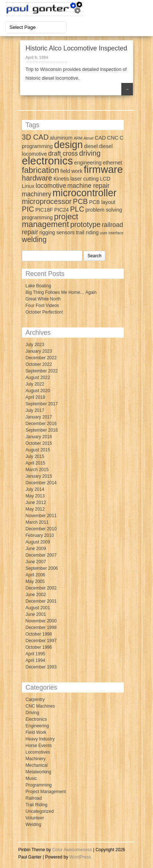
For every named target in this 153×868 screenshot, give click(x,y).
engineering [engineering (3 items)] (88, 163)
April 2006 (35, 575)
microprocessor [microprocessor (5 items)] (47, 201)
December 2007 (41, 555)
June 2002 (36, 595)
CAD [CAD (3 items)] (100, 138)
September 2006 (42, 568)
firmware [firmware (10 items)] (103, 169)
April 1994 (35, 660)
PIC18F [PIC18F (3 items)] (44, 210)
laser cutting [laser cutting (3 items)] (85, 179)
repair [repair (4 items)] (30, 232)
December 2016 (41, 424)
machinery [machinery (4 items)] (37, 194)
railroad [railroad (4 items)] (112, 225)
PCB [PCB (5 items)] (80, 201)
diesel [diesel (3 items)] (91, 146)
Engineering (37, 726)
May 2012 (35, 509)
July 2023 (35, 345)
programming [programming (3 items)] (37, 217)
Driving (32, 713)
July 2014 (35, 489)
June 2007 (36, 562)
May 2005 (35, 581)
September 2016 (42, 430)
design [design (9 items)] (68, 145)
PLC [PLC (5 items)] (77, 209)
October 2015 (39, 443)
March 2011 (37, 522)
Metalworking (38, 772)
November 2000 (41, 621)
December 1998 (41, 628)
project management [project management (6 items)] (50, 220)
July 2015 (35, 456)
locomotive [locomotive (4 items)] (51, 186)
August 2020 (38, 391)
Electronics (36, 719)
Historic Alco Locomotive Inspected (76, 48)
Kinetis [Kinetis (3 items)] (61, 179)
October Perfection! (44, 312)
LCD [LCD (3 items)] (105, 179)
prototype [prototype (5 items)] (85, 224)
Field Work (36, 732)
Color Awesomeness (72, 850)
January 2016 (39, 437)
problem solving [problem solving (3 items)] (104, 210)
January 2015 (39, 476)
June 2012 (36, 503)
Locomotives (38, 752)
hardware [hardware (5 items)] (37, 178)
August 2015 (38, 450)
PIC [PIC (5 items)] (28, 209)
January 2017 (39, 417)
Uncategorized (40, 811)
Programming (39, 785)
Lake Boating (38, 286)
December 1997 (41, 641)
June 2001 (36, 614)
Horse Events (39, 746)
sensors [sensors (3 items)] (66, 232)
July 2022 (35, 384)
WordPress (80, 857)
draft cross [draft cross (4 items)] (63, 153)
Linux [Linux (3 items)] (28, 186)
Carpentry (35, 700)
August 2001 (38, 608)
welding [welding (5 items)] (34, 239)
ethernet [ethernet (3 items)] (112, 163)
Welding (33, 825)
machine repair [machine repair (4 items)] (89, 186)
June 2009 (36, 549)
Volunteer (35, 818)
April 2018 (35, 397)
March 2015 (37, 470)
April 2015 (35, 463)
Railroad (34, 798)
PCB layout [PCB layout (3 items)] (102, 202)
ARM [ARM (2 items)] (78, 138)
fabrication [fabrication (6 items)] (40, 170)
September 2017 (42, 404)
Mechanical (37, 765)
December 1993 (41, 667)
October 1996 (39, 647)
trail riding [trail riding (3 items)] (87, 232)
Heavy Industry (40, 739)
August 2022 (38, 378)
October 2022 (39, 364)
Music (31, 778)
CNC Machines (40, 706)
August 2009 (38, 542)
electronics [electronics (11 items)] (47, 161)
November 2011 (41, 516)
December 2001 (41, 601)
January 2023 (39, 351)
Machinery (36, 759)
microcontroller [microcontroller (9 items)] (85, 193)
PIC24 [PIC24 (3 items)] (62, 210)
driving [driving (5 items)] (90, 153)
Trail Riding (36, 805)
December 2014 (41, 483)
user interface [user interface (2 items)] (112, 233)
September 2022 (42, 371)
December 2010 (41, 529)
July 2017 (35, 410)
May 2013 (35, 496)
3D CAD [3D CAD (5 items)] (35, 137)
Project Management (46, 792)
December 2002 (41, 588)
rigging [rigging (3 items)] (47, 232)
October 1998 (39, 634)
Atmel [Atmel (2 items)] (88, 138)
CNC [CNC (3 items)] (113, 138)
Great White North (43, 299)
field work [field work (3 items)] (72, 171)
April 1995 (35, 654)
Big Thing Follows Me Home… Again (61, 292)
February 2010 (40, 535)
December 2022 (41, 358)
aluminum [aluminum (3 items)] (61, 138)
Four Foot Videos (42, 306)
